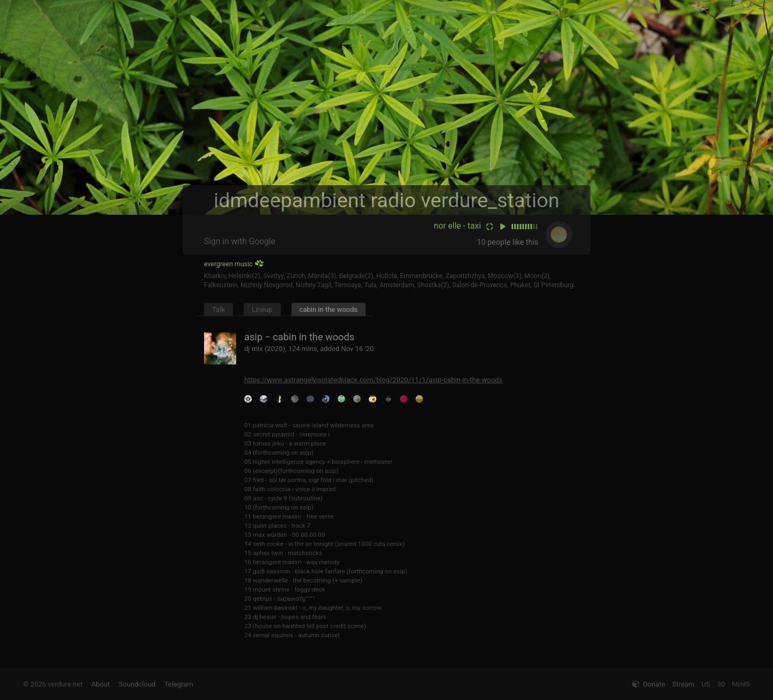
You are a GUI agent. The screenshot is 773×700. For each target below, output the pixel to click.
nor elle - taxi (457, 226)
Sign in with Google (240, 242)
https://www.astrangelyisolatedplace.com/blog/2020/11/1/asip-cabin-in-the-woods (373, 380)
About (101, 684)
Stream (683, 684)
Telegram (179, 684)
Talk (218, 309)
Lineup (262, 309)
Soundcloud (137, 684)
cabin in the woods (329, 309)
